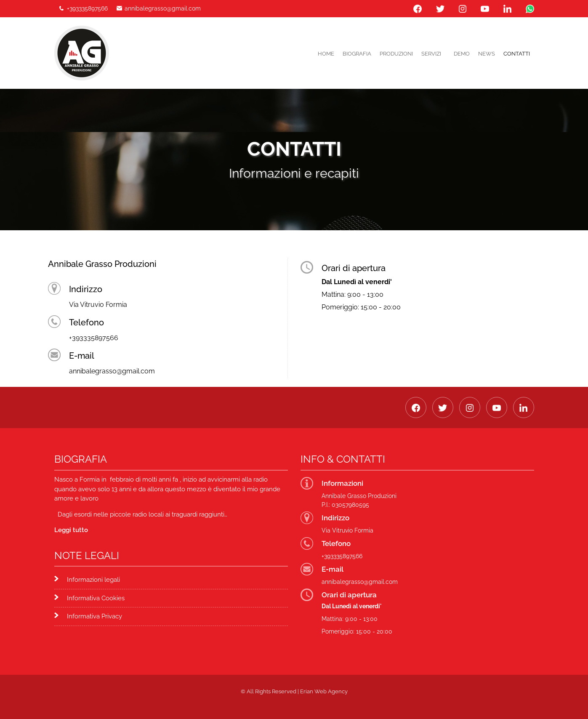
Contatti (517, 54)
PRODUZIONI (396, 54)
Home (326, 54)
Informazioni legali (93, 580)
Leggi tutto (71, 530)
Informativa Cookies (96, 598)
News (487, 54)
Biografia (357, 54)
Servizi (431, 54)
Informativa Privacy (94, 616)
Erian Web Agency (324, 691)
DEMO (462, 54)
